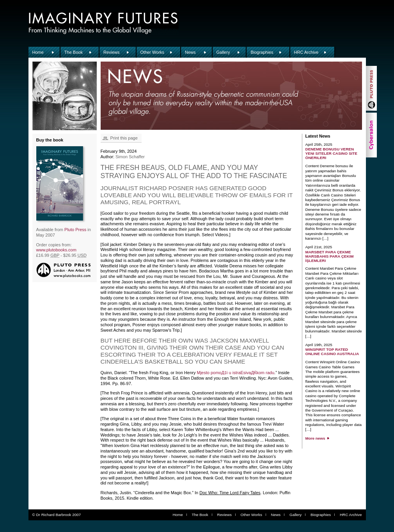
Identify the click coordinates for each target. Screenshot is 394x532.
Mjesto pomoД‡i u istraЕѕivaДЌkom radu (236, 373)
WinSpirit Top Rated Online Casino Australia (332, 352)
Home (38, 52)
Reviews (112, 52)
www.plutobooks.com (56, 250)
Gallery (223, 52)
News (190, 52)
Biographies (262, 52)
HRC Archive (306, 52)
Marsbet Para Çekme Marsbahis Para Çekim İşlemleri (330, 256)
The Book (74, 52)
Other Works (153, 52)
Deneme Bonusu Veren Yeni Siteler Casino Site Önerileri (331, 153)
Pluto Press (75, 230)
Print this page (124, 138)
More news (315, 438)
